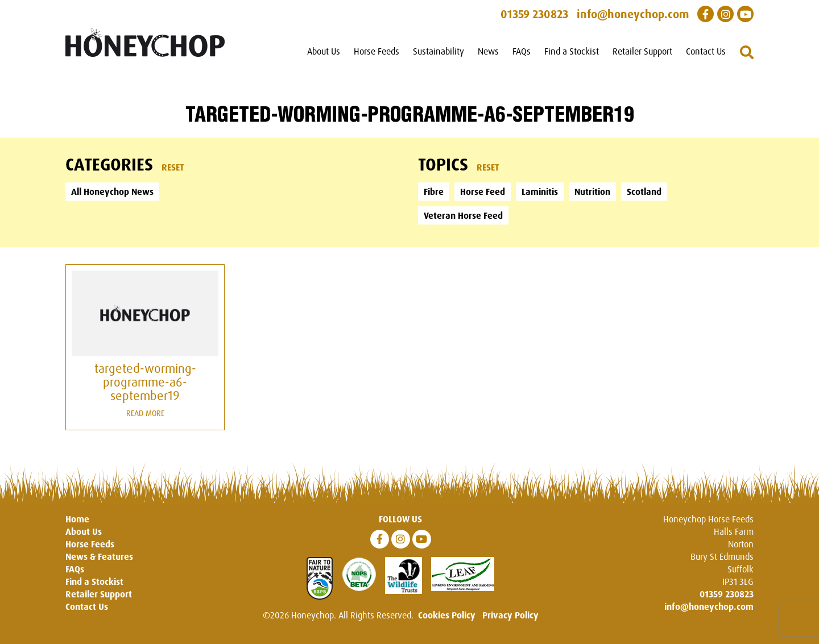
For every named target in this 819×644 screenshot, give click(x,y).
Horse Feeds (377, 51)
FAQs (522, 51)
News (488, 51)
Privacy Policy (510, 615)
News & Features (99, 556)
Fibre (434, 192)
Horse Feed (483, 192)
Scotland (644, 192)
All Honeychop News (112, 192)
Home (77, 519)
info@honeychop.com (709, 606)
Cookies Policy (447, 615)
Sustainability (439, 51)
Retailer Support (642, 51)
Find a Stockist (572, 51)
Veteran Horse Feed (463, 215)
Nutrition (592, 192)
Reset (173, 167)
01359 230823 (727, 594)
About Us (324, 51)
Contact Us (706, 51)
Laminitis (540, 192)
